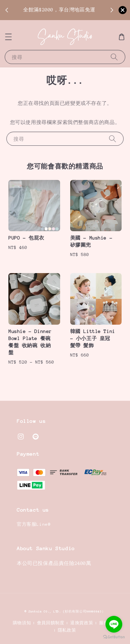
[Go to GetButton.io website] (114, 637)
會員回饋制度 (51, 623)
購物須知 (22, 623)
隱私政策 (67, 630)
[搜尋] (114, 57)
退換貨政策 (82, 623)
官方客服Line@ (34, 524)
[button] (8, 37)
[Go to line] (114, 624)
